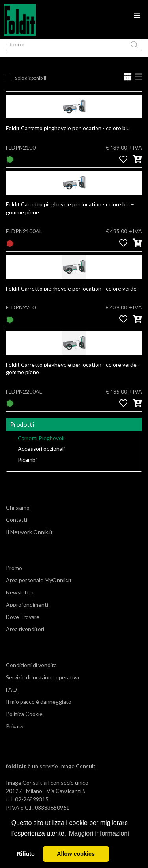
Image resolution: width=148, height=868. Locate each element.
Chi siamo (18, 515)
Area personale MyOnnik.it (39, 588)
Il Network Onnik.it (29, 540)
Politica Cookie (24, 722)
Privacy (15, 734)
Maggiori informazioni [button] (99, 833)
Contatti (17, 528)
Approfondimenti (27, 612)
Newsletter (20, 600)
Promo (14, 576)
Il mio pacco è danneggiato (39, 710)
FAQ (11, 697)
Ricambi (27, 468)
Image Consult (77, 774)
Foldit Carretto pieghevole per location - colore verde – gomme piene (73, 376)
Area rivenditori (25, 637)
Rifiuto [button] (26, 854)
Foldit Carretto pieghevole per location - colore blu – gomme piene (70, 216)
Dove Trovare (23, 625)
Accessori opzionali (41, 457)
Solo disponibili (31, 86)
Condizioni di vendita (31, 673)
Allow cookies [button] (76, 854)
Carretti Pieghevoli (41, 446)
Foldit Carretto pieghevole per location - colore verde (71, 296)
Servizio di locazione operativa (42, 685)
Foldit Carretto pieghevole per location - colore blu (68, 136)
